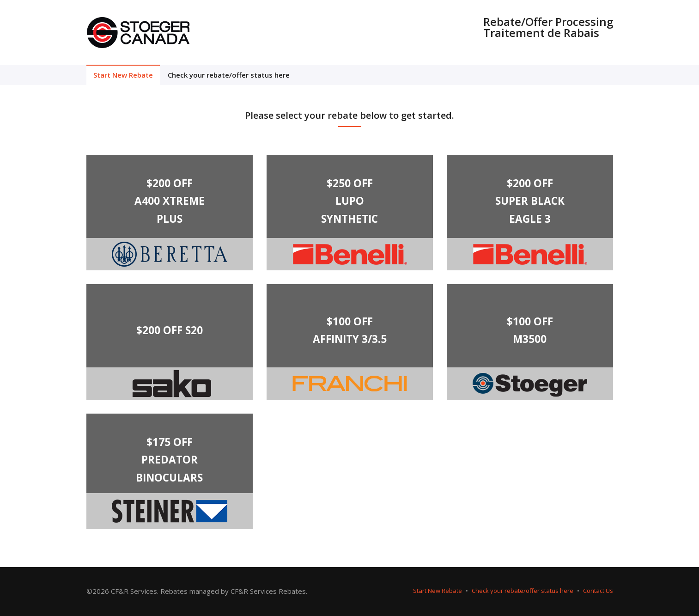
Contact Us (598, 591)
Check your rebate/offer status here (229, 75)
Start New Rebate (123, 75)
